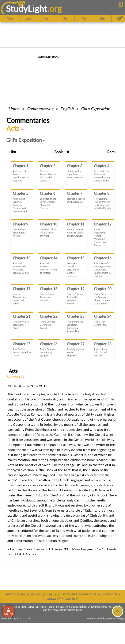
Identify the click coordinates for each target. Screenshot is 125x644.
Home (14, 109)
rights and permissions (79, 594)
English (67, 109)
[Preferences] (120, 19)
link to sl (72, 598)
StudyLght (26, 9)
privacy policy (42, 594)
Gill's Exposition (95, 109)
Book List (62, 152)
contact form (74, 610)
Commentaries (40, 109)
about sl (53, 598)
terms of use (15, 594)
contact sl (109, 594)
